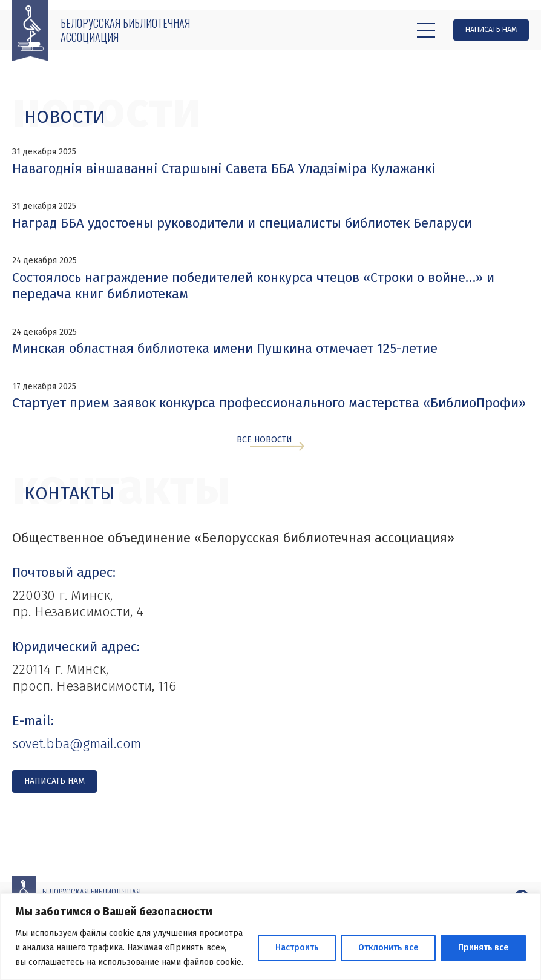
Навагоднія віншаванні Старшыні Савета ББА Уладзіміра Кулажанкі (224, 169)
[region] (270, 937)
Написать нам (491, 30)
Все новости (264, 440)
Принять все (483, 948)
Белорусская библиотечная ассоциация (125, 30)
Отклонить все (388, 948)
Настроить (297, 948)
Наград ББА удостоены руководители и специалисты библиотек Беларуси (242, 223)
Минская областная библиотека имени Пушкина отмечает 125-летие (225, 348)
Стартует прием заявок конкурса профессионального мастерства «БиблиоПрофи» (269, 403)
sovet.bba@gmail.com (77, 744)
